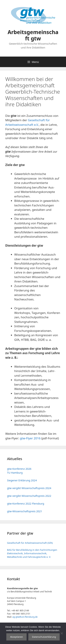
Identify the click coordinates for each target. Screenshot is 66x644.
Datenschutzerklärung (44, 637)
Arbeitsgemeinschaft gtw (33, 35)
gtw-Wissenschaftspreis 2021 (25, 511)
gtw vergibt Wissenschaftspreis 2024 (29, 488)
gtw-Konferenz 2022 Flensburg (26, 503)
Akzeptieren (16, 637)
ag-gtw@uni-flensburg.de (25, 617)
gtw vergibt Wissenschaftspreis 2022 (29, 496)
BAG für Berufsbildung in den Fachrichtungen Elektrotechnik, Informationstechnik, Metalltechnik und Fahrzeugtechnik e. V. (32, 553)
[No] (62, 633)
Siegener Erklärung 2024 (22, 480)
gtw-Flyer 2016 (30, 438)
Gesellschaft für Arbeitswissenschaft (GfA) (30, 543)
